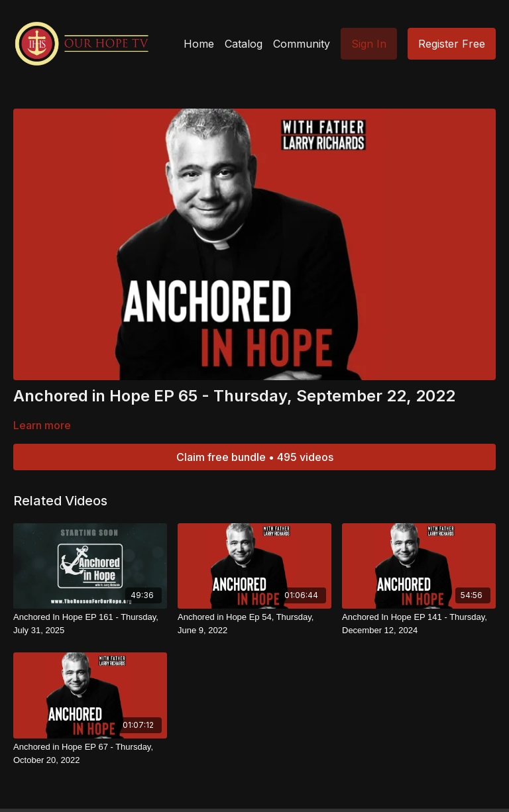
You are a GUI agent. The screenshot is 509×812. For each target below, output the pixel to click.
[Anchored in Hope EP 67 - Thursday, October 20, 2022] (90, 753)
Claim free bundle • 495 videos (255, 457)
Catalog (244, 44)
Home (199, 44)
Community (302, 44)
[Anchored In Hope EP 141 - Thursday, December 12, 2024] (419, 624)
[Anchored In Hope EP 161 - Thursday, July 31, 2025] (90, 624)
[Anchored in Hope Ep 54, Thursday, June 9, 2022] (254, 624)
